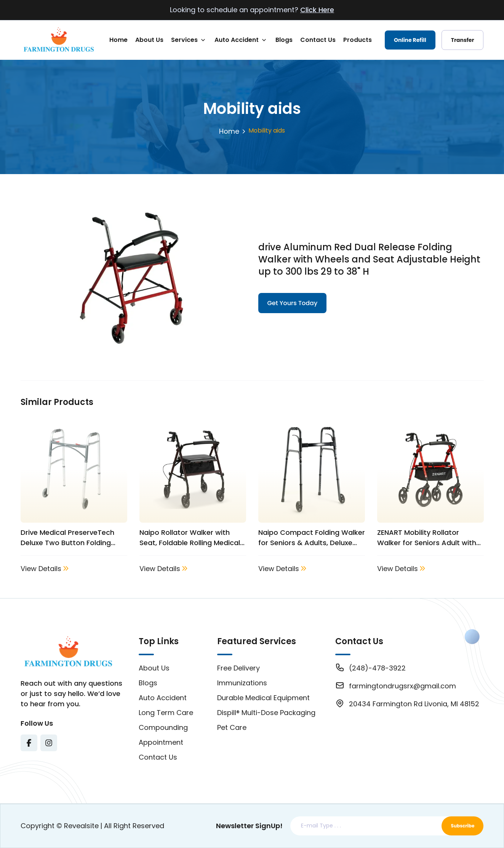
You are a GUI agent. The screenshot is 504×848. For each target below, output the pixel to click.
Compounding (163, 727)
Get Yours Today (293, 303)
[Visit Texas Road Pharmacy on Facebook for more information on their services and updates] (29, 743)
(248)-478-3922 (377, 668)
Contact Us (318, 40)
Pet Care (232, 727)
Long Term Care (166, 713)
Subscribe (463, 826)
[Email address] (368, 826)
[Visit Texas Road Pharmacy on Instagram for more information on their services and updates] (49, 743)
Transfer (463, 40)
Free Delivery (238, 668)
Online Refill (410, 40)
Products (358, 40)
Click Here (317, 10)
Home (118, 40)
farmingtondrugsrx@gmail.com (402, 686)
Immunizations (242, 683)
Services (184, 40)
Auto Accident (237, 40)
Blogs (284, 40)
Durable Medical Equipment (263, 698)
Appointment (161, 742)
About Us (149, 40)
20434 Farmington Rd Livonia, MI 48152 (414, 704)
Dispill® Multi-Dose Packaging (266, 713)
